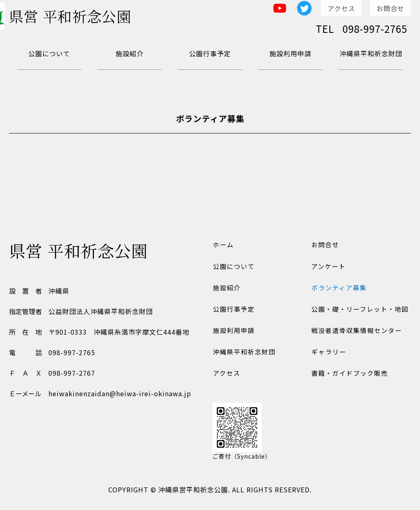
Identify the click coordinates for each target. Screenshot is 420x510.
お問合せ (390, 8)
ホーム (223, 245)
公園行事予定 (210, 53)
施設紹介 (130, 53)
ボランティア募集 (339, 289)
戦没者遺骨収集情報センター (356, 334)
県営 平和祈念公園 (79, 18)
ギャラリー (328, 356)
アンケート (328, 267)
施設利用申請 (290, 53)
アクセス (341, 8)
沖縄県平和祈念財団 (371, 53)
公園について (49, 53)
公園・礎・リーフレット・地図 (360, 312)
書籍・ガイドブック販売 (349, 378)
